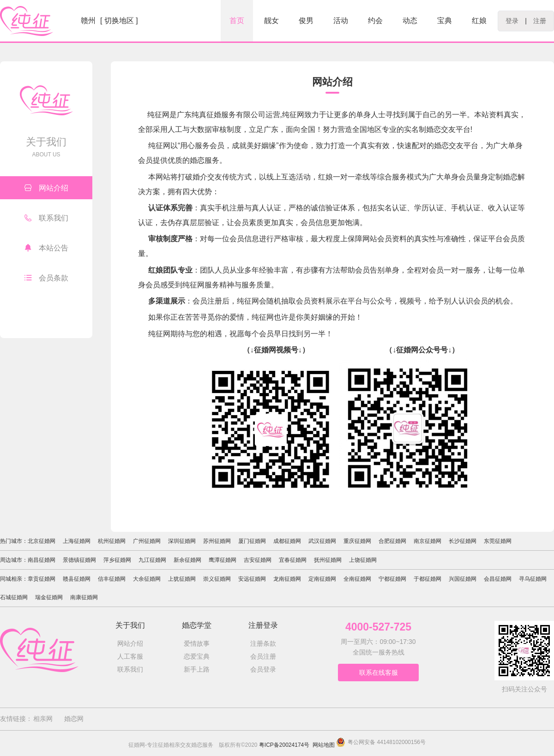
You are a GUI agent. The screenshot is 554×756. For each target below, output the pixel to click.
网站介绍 (46, 188)
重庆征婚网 (357, 541)
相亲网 (43, 719)
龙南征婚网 (287, 579)
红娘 (479, 21)
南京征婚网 (428, 541)
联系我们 (46, 218)
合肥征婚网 (392, 541)
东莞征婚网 (498, 541)
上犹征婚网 (182, 579)
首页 (237, 21)
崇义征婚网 (217, 579)
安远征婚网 (252, 579)
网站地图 (324, 745)
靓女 (271, 21)
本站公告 (46, 248)
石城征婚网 (14, 597)
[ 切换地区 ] (119, 21)
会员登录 (263, 669)
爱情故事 (197, 643)
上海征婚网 (77, 541)
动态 (410, 21)
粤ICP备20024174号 (284, 745)
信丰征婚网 (112, 579)
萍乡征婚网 (117, 560)
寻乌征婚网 (533, 579)
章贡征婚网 (42, 579)
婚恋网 (74, 719)
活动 (341, 21)
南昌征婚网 (42, 560)
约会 (375, 21)
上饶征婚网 (363, 560)
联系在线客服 (379, 673)
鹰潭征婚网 (223, 560)
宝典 (445, 21)
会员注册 (263, 656)
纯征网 (263, 317)
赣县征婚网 (77, 579)
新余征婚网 (187, 560)
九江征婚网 (152, 560)
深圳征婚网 (182, 541)
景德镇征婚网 (79, 560)
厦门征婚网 (252, 541)
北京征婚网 (42, 541)
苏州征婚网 (217, 541)
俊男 (306, 21)
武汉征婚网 (322, 541)
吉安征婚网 (258, 560)
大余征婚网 (147, 579)
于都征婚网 (428, 579)
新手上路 (197, 669)
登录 (512, 21)
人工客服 (130, 656)
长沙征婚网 (463, 541)
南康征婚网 (84, 597)
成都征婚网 (287, 541)
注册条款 (263, 643)
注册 (540, 21)
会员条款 (46, 278)
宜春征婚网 (293, 560)
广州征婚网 (147, 541)
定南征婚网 (322, 579)
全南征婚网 (357, 579)
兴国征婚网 (463, 579)
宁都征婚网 (392, 579)
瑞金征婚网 (49, 597)
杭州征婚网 (112, 541)
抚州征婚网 (328, 560)
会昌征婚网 (498, 579)
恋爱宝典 (197, 656)
